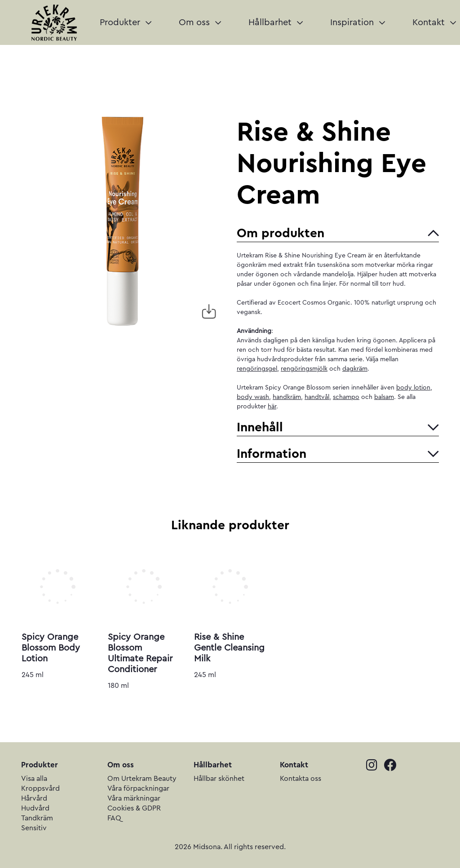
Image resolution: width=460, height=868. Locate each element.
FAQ (114, 818)
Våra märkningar (134, 798)
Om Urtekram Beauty (142, 779)
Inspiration (358, 22)
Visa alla (34, 779)
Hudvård (35, 808)
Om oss (200, 22)
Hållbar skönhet (219, 779)
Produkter (126, 22)
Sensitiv (34, 828)
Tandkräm (37, 818)
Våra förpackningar (138, 788)
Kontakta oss (301, 779)
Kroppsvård (40, 788)
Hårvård (34, 798)
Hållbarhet (276, 22)
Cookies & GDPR (134, 808)
